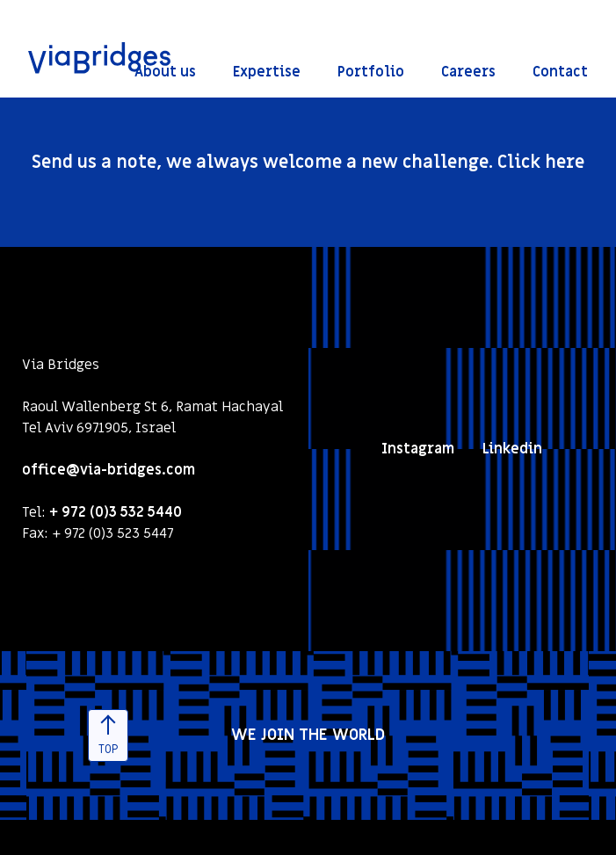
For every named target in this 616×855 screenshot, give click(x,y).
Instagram (418, 449)
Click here (541, 163)
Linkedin (512, 449)
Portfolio (371, 72)
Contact (560, 72)
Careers (468, 72)
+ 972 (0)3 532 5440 (116, 512)
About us (165, 72)
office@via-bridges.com (109, 470)
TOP (108, 737)
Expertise (267, 72)
